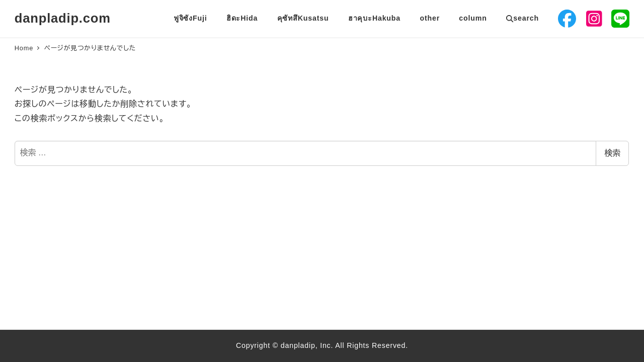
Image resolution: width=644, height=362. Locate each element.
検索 (612, 153)
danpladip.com (63, 18)
